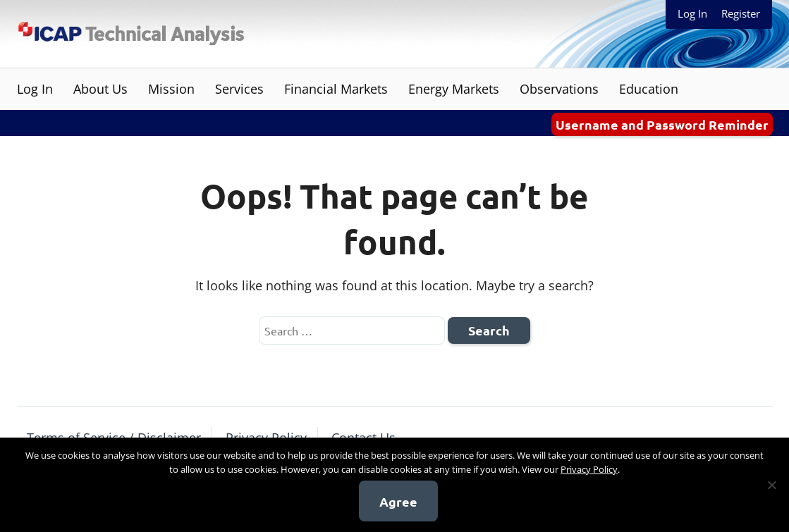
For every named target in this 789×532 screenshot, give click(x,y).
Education (649, 89)
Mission (171, 89)
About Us (100, 89)
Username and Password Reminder (662, 124)
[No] (771, 485)
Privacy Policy (589, 469)
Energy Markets (454, 89)
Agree (398, 501)
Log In (692, 13)
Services (239, 89)
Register (741, 13)
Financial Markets (336, 89)
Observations (559, 89)
